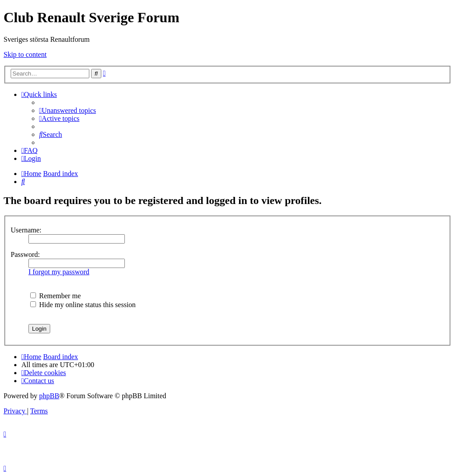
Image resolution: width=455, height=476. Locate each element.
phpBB (49, 396)
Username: (26, 230)
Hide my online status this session (83, 305)
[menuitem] (68, 110)
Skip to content (25, 54)
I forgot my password (59, 272)
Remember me (56, 296)
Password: (25, 254)
